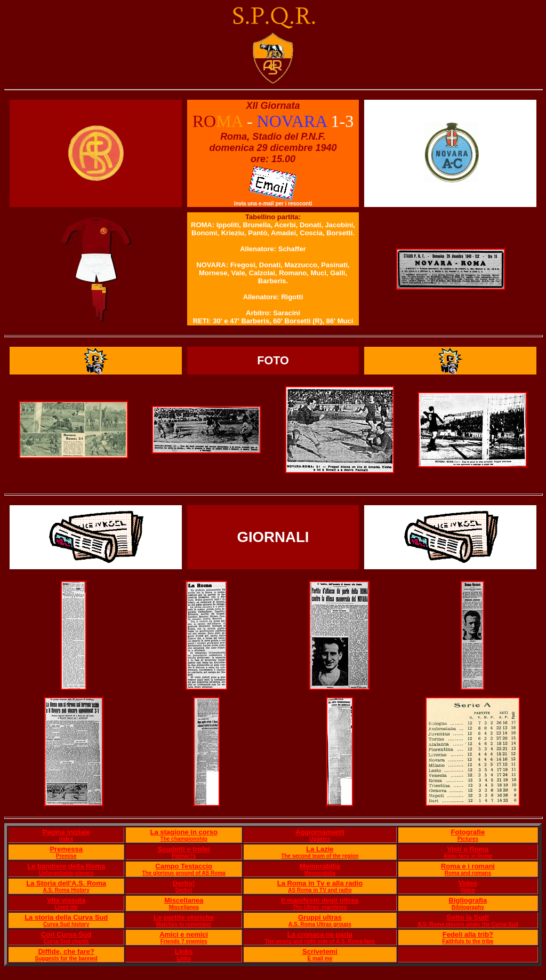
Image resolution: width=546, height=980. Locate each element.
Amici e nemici (184, 934)
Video (468, 883)
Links (184, 951)
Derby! (184, 883)
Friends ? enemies (184, 941)
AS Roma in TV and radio (320, 890)
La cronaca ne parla (320, 934)
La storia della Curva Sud (66, 917)
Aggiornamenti (320, 832)
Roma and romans (468, 873)
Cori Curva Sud (66, 934)
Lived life (66, 907)
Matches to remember (184, 924)
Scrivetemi (320, 951)
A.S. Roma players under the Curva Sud (468, 924)
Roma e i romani (468, 866)
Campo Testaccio (184, 866)
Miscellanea (184, 900)
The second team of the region (320, 856)
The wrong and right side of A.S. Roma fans (320, 941)
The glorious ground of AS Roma (184, 873)
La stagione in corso (183, 832)
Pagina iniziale (66, 832)
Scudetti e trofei (184, 849)
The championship (184, 839)
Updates (320, 839)
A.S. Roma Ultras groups (320, 924)
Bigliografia (468, 900)
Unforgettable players (66, 873)
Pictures (468, 839)
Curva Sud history (66, 924)
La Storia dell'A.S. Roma (66, 883)
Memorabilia (320, 866)
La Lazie (320, 849)
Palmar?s (184, 856)
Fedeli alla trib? (468, 934)
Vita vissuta (66, 900)
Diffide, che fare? (66, 951)
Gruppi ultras (320, 917)
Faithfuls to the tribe (468, 941)
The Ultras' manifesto (320, 907)
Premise (66, 856)
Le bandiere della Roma (66, 866)
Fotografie (468, 832)
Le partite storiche (184, 917)
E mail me (320, 958)
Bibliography (468, 907)
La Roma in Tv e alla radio (320, 883)
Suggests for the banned (66, 958)
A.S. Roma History (66, 890)
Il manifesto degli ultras (320, 900)
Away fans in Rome (468, 856)
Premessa (66, 849)
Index (66, 839)
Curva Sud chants (66, 941)
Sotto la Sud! (468, 917)
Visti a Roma (468, 849)
